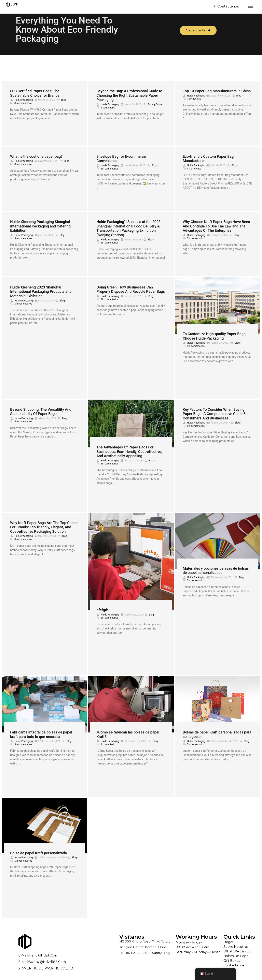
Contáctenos (234, 965)
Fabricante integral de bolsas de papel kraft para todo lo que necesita (41, 734)
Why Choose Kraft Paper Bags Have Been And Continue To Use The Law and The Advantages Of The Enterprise (216, 226)
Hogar (229, 942)
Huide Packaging (24, 100)
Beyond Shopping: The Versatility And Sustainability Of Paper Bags (41, 412)
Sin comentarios (23, 103)
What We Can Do (237, 951)
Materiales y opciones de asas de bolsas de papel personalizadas (216, 571)
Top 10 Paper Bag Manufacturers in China (217, 91)
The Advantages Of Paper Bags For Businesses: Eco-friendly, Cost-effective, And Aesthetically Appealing (129, 451)
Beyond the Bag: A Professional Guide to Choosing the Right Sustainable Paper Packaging (129, 95)
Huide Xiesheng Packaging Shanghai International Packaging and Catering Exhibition (40, 226)
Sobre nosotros (236, 947)
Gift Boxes (232, 961)
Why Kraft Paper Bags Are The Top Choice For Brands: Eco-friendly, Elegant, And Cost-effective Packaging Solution (44, 527)
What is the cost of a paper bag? (36, 156)
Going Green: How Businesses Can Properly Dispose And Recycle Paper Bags (131, 289)
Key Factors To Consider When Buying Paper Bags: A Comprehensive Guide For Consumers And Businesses (216, 414)
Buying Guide (155, 104)
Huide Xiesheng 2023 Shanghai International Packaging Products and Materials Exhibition (41, 292)
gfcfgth (102, 610)
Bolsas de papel (236, 956)
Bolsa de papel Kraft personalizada (39, 853)
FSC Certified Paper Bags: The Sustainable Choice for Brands (35, 93)
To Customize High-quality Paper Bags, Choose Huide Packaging (215, 336)
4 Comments (194, 169)
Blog (64, 100)
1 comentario (108, 108)
